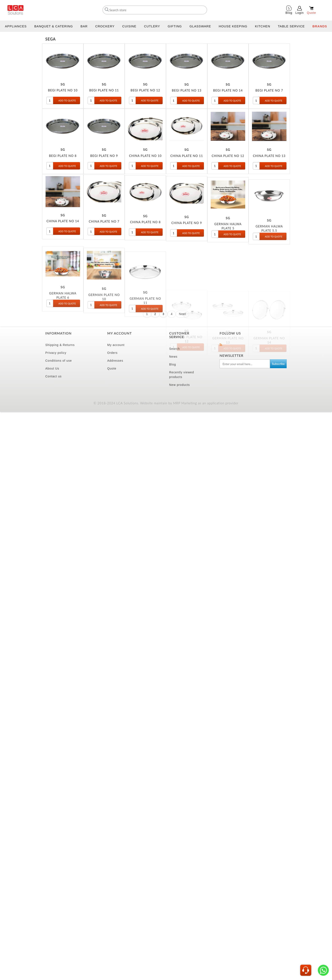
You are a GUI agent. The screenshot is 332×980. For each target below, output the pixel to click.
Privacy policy (56, 353)
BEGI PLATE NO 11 (104, 99)
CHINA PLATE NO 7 (104, 247)
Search (174, 349)
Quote (112, 368)
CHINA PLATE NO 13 (269, 174)
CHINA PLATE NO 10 (145, 172)
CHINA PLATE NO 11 (187, 174)
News (173, 357)
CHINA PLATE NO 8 (145, 253)
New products (180, 385)
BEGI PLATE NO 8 (63, 172)
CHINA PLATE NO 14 (63, 242)
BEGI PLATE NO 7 (269, 107)
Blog (173, 364)
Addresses (115, 361)
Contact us (53, 376)
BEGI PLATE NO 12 (145, 99)
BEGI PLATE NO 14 (228, 107)
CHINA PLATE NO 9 (187, 259)
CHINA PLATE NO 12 (228, 174)
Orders (113, 353)
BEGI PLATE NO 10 (63, 99)
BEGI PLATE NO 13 (187, 107)
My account (116, 345)
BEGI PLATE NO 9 (104, 172)
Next (182, 314)
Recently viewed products (182, 375)
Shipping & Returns (60, 345)
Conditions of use (59, 361)
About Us (52, 368)
